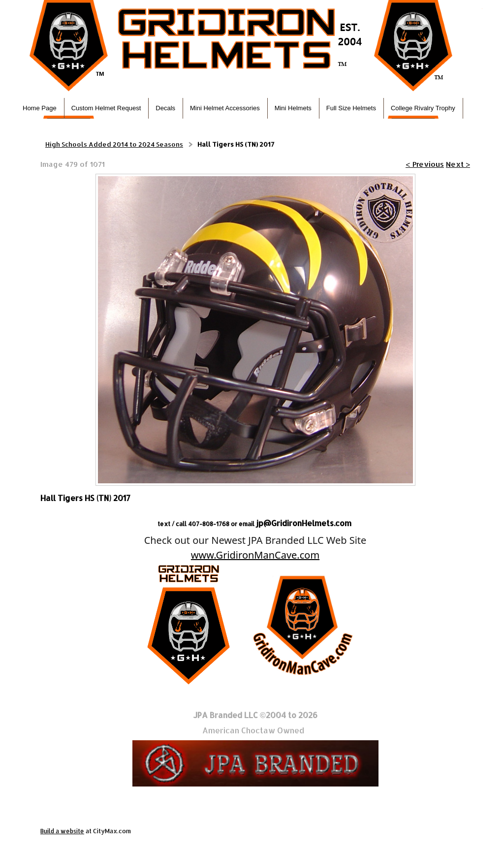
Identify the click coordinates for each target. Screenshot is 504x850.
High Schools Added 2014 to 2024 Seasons (114, 144)
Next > (458, 164)
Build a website (62, 831)
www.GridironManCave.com (255, 555)
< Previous (425, 164)
